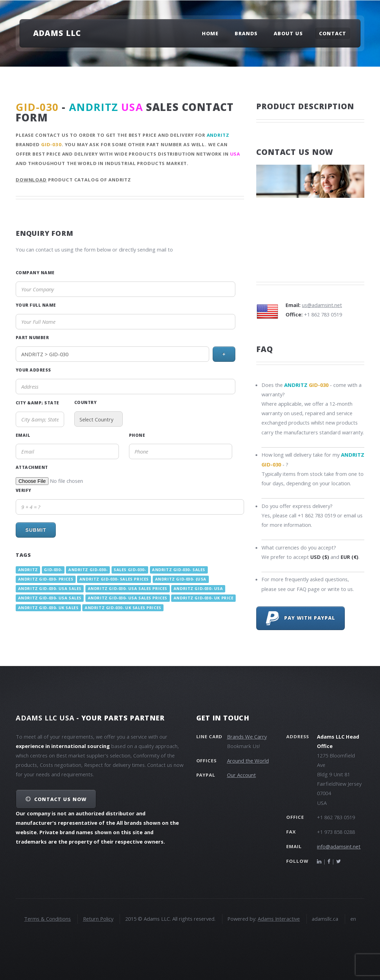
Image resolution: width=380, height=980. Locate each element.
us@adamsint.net (322, 305)
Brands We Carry (247, 736)
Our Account (241, 775)
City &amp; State (37, 403)
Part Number (32, 337)
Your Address (33, 370)
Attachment (32, 467)
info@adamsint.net (339, 846)
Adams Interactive (279, 919)
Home (210, 33)
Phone (137, 435)
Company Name (35, 272)
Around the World (248, 761)
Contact (333, 33)
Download (31, 180)
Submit (36, 530)
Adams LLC (57, 33)
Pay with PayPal (301, 618)
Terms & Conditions (47, 919)
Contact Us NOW (60, 799)
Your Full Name (36, 305)
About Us (288, 33)
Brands (246, 33)
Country (85, 402)
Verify (24, 490)
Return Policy (98, 919)
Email (23, 435)
